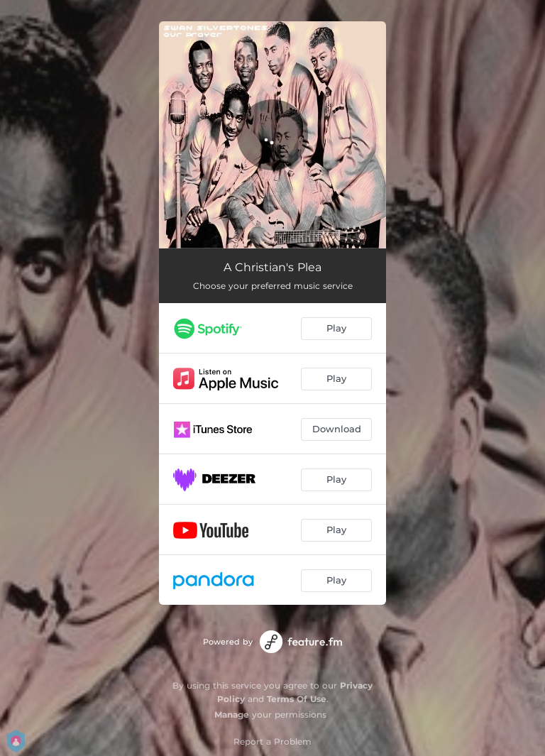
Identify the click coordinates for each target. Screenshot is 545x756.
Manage (232, 714)
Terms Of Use (297, 699)
